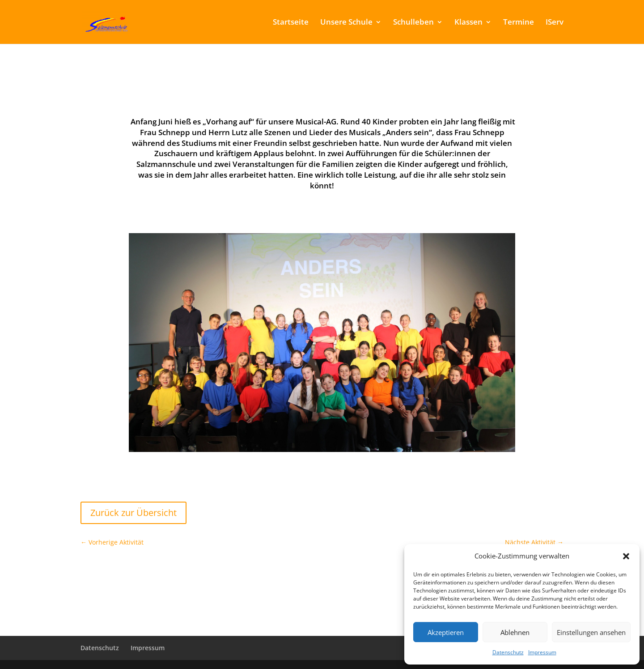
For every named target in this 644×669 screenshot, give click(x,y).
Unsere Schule (346, 23)
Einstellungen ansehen (591, 632)
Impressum (542, 652)
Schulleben (413, 23)
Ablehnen (515, 632)
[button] (626, 556)
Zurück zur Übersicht (133, 513)
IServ (555, 23)
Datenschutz (508, 652)
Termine (519, 23)
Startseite (291, 23)
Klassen (468, 23)
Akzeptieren (446, 632)
